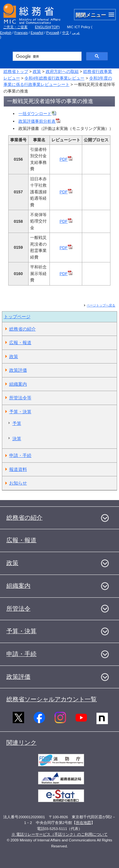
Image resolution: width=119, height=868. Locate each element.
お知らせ (18, 483)
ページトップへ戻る (101, 305)
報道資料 (18, 469)
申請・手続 (20, 455)
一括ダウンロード (37, 114)
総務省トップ (16, 71)
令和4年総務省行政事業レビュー (54, 78)
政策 (37, 71)
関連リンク (21, 743)
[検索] (46, 56)
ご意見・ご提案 (15, 27)
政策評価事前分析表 (39, 121)
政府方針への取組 (62, 71)
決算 (17, 439)
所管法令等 (20, 398)
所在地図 (83, 823)
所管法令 (18, 609)
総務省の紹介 (23, 329)
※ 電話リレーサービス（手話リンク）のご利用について (60, 834)
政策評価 (18, 370)
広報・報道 (20, 343)
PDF (66, 159)
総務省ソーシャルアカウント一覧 (52, 699)
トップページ (17, 317)
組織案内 (18, 384)
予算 (17, 423)
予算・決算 (20, 412)
